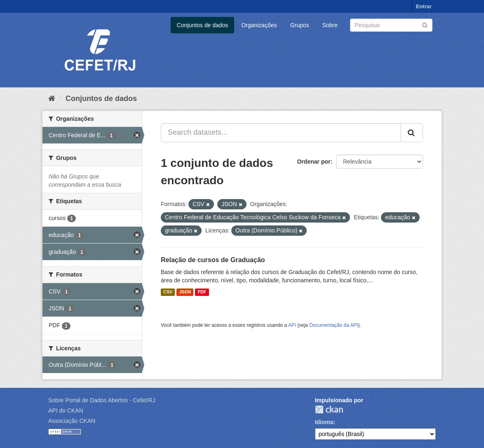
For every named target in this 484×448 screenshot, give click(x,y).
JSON (185, 292)
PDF (202, 292)
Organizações (259, 25)
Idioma (324, 422)
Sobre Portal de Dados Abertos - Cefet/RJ (102, 400)
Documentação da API (334, 325)
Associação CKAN (72, 421)
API (292, 325)
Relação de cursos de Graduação (213, 260)
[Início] (52, 99)
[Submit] (425, 25)
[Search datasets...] (281, 133)
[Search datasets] (391, 25)
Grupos (300, 25)
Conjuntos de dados (203, 25)
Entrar (424, 6)
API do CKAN (66, 410)
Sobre (330, 25)
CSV (168, 292)
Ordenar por (314, 162)
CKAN (329, 409)
